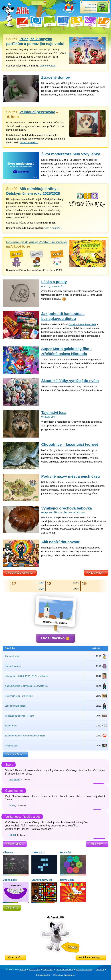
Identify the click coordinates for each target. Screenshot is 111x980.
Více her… (12, 908)
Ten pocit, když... (13, 656)
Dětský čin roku (19, 696)
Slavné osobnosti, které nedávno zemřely (25, 736)
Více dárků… (16, 957)
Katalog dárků (43, 975)
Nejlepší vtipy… (15, 844)
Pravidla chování (84, 970)
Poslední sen (11, 746)
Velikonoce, (13, 817)
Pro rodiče (48, 970)
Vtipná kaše (16, 890)
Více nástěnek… (15, 754)
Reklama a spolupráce (64, 975)
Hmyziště (73, 863)
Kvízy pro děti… (96, 573)
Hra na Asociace (13, 666)
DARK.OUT (44, 863)
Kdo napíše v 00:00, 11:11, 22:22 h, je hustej (27, 676)
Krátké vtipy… (97, 844)
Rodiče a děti (32, 817)
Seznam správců (65, 970)
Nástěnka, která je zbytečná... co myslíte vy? (26, 686)
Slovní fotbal (11, 726)
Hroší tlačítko (55, 638)
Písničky (100, 970)
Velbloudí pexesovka (19, 716)
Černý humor (14, 791)
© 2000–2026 (16, 970)
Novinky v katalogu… (91, 957)
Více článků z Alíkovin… (20, 573)
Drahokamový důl (44, 890)
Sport (9, 765)
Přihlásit (103, 10)
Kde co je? (34, 970)
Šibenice (16, 863)
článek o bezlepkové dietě (82, 324)
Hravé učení (73, 890)
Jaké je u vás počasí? (15, 706)
